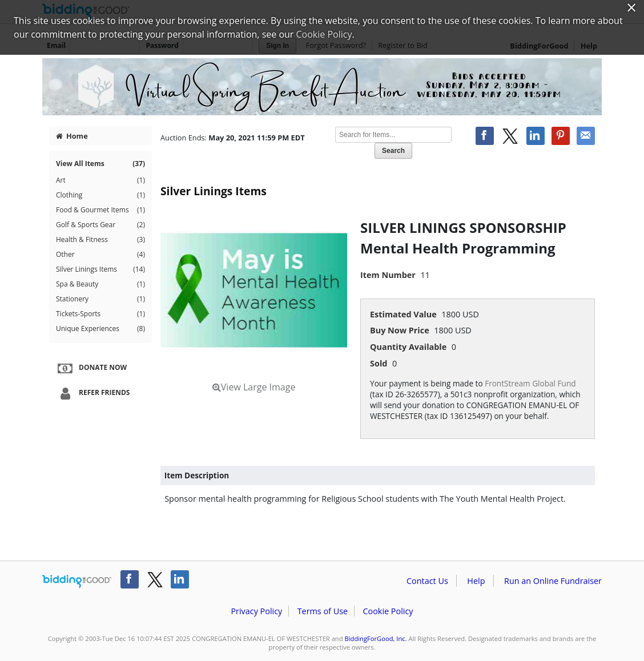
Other (100, 255)
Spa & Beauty (100, 284)
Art (100, 180)
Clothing (100, 195)
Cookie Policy (388, 611)
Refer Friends (92, 393)
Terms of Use (323, 611)
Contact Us (427, 581)
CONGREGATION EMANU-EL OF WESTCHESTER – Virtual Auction (322, 87)
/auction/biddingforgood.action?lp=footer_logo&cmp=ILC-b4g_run (77, 582)
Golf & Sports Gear (100, 225)
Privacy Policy (256, 611)
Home (72, 136)
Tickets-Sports (100, 314)
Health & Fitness (100, 240)
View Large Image (254, 387)
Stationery (100, 299)
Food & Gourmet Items (100, 210)
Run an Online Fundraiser (553, 581)
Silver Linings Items (100, 269)
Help (476, 581)
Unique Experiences (100, 329)
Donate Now (91, 368)
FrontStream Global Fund (530, 383)
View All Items (100, 164)
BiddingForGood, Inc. (375, 638)
